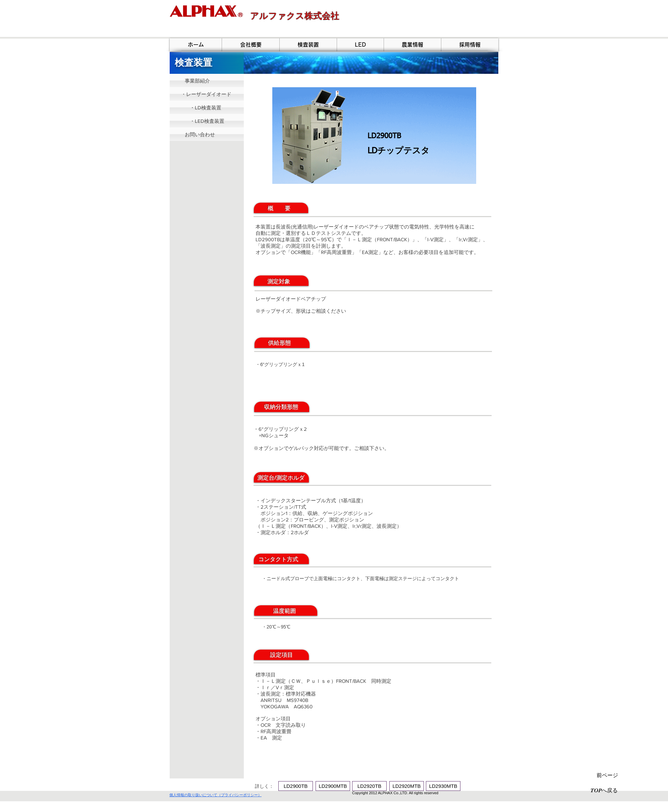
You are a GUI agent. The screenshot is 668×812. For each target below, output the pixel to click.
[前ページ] (607, 775)
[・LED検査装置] (207, 121)
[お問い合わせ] (207, 134)
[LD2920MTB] (407, 786)
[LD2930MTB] (443, 786)
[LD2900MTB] (333, 786)
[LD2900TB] (296, 786)
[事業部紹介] (207, 81)
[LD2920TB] (369, 786)
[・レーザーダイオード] (207, 94)
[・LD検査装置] (207, 107)
